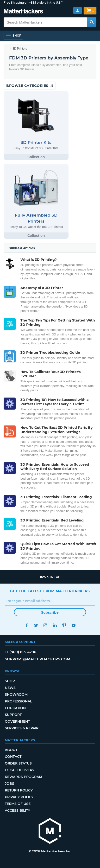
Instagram (45, 625)
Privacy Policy (19, 797)
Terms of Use (18, 804)
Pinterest (64, 625)
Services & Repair (22, 728)
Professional (18, 701)
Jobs (9, 784)
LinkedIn (55, 625)
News (10, 688)
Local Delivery (20, 770)
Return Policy (19, 790)
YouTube (73, 625)
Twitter (36, 625)
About (11, 750)
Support (13, 715)
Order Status (18, 763)
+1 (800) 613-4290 (21, 652)
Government (17, 721)
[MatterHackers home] (23, 12)
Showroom (16, 694)
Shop (10, 681)
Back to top (50, 577)
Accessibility (17, 810)
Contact (13, 757)
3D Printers (20, 49)
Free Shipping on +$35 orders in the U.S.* (33, 3)
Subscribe (50, 612)
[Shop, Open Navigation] (13, 36)
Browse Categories (30, 86)
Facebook (27, 625)
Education (15, 708)
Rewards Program (23, 777)
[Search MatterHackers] (92, 22)
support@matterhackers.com (37, 659)
